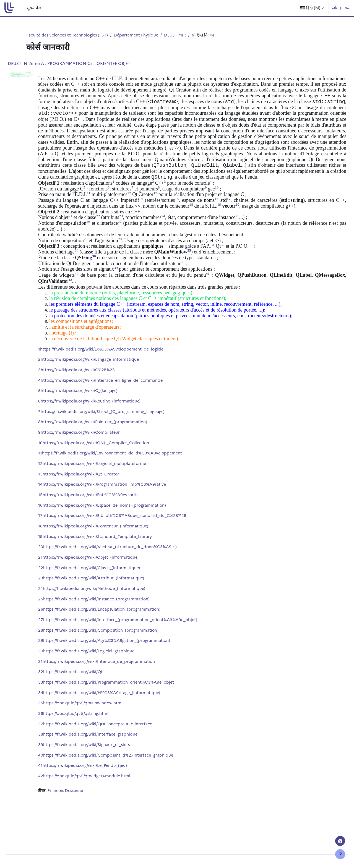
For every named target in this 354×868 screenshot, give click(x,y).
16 (54, 523)
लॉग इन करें (341, 8)
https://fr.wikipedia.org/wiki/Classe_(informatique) (106, 587)
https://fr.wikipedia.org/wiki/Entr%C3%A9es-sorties (106, 513)
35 (54, 725)
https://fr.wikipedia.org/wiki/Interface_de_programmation (113, 683)
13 (54, 491)
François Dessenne (80, 815)
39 (54, 768)
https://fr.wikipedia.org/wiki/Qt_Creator (95, 491)
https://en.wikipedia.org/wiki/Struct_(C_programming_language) (117, 428)
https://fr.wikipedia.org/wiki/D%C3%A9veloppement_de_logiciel (117, 364)
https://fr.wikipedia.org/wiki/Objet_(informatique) (105, 577)
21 (54, 577)
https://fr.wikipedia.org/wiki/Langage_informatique (104, 374)
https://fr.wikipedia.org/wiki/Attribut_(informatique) (107, 598)
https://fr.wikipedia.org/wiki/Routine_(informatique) (105, 417)
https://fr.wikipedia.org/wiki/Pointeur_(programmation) (108, 438)
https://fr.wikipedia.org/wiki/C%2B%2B (91, 385)
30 (54, 672)
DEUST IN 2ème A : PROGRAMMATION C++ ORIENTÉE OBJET (82, 63)
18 (54, 545)
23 (54, 598)
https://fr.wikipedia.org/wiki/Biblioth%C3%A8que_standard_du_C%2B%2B (129, 534)
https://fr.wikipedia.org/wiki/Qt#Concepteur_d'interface (112, 747)
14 (54, 502)
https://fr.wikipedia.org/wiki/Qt (87, 694)
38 (54, 758)
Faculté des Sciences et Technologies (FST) (69, 35)
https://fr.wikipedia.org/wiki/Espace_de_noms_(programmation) (119, 523)
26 (54, 630)
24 (54, 609)
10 (54, 460)
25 (54, 619)
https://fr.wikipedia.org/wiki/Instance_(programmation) (111, 619)
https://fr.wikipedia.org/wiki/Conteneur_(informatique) (110, 545)
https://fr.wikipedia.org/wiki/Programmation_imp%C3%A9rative (119, 502)
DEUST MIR (180, 35)
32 (54, 694)
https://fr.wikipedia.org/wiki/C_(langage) (93, 406)
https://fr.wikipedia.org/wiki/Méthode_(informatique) (108, 609)
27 (54, 640)
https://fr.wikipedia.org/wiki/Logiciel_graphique (103, 672)
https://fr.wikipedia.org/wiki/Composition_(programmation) (115, 651)
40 (54, 779)
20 (54, 566)
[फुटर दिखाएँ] (340, 854)
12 (54, 481)
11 (53, 470)
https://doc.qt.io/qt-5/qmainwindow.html (97, 725)
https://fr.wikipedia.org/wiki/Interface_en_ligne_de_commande (116, 396)
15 (54, 513)
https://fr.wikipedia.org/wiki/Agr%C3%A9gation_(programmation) (121, 662)
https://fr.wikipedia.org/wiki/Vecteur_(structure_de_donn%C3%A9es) (125, 566)
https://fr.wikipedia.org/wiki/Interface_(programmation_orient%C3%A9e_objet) (135, 640)
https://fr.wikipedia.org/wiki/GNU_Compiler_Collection (110, 460)
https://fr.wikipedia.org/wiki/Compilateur (94, 449)
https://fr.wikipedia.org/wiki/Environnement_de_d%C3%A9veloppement (127, 470)
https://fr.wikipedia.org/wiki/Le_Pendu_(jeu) (99, 789)
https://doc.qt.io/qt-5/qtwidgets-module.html (101, 800)
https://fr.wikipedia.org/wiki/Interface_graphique (104, 758)
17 (54, 534)
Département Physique (140, 35)
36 (54, 736)
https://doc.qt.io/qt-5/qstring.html (90, 736)
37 (54, 747)
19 (54, 555)
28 (54, 651)
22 (54, 587)
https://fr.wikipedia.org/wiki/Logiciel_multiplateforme (109, 481)
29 (54, 662)
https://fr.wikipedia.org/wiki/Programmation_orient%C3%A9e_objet (123, 704)
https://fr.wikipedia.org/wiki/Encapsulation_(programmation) (116, 630)
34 (54, 715)
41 (54, 789)
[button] (312, 8)
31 (54, 683)
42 (54, 800)
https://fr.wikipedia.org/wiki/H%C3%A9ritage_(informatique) (116, 715)
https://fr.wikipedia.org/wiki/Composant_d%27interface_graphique (123, 779)
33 (54, 704)
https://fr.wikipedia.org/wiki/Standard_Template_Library (111, 555)
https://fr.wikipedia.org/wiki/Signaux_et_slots (101, 768)
